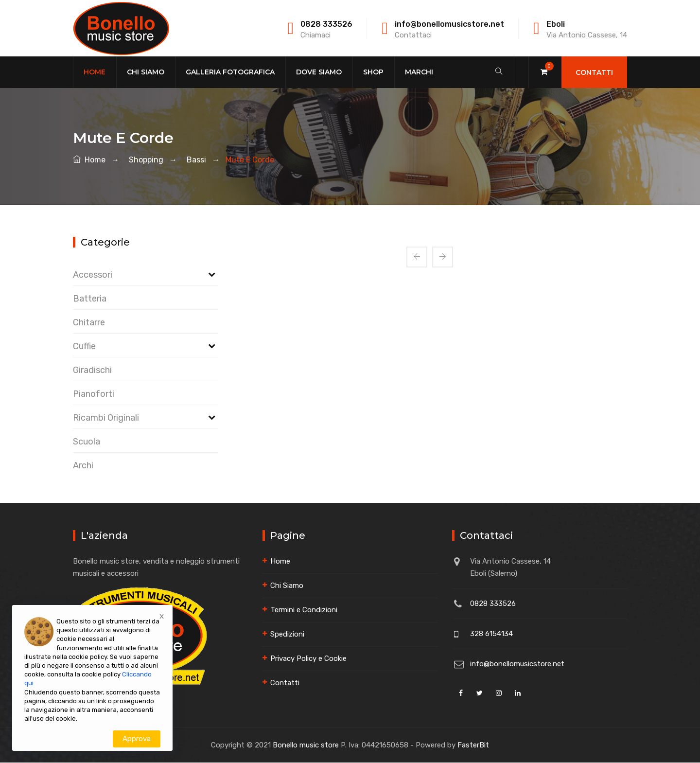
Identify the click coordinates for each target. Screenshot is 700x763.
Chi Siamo (146, 72)
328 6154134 (491, 634)
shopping (144, 160)
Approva (137, 739)
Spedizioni (287, 635)
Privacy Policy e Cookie (308, 659)
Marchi (419, 72)
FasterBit (473, 745)
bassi (194, 160)
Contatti (594, 73)
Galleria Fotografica (230, 72)
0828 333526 (326, 24)
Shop (373, 72)
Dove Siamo (319, 72)
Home (95, 72)
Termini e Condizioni (304, 610)
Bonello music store (306, 745)
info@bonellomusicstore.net (449, 24)
